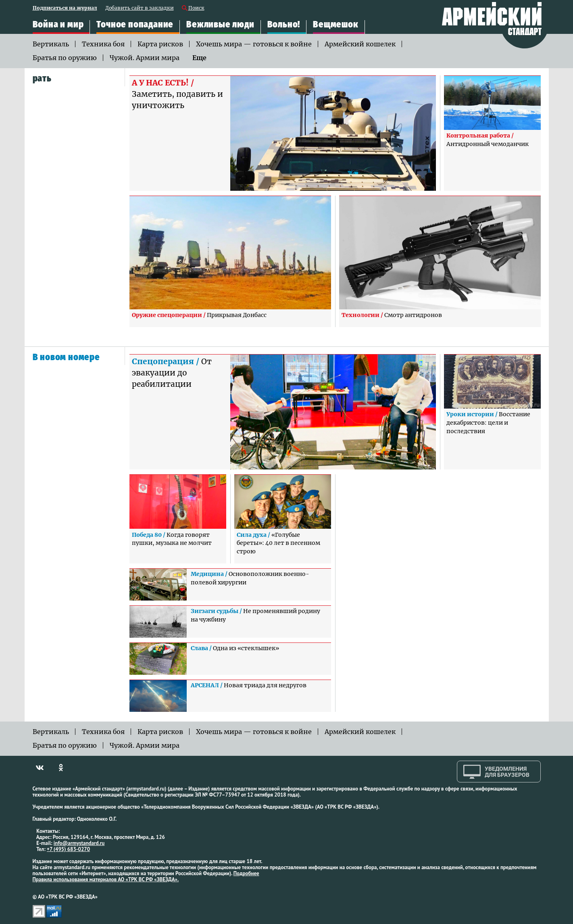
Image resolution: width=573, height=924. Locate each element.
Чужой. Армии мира (145, 58)
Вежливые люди (220, 24)
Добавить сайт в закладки (140, 8)
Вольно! (284, 24)
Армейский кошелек (360, 44)
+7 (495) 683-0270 (68, 849)
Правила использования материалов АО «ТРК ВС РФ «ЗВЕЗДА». (106, 879)
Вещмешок (335, 24)
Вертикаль (51, 44)
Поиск (196, 8)
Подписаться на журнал (65, 8)
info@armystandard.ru (79, 843)
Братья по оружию (65, 58)
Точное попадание (135, 24)
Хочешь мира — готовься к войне (254, 44)
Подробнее (246, 873)
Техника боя (103, 44)
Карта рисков (160, 44)
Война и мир (58, 24)
